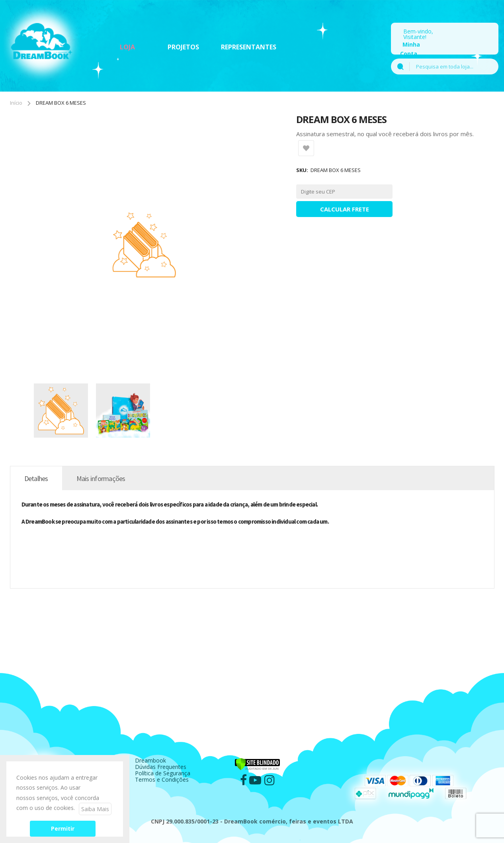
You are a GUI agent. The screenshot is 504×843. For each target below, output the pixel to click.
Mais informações (101, 478)
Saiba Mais (95, 809)
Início (16, 103)
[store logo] (42, 44)
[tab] (36, 478)
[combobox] (454, 67)
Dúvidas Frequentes (161, 767)
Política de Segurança (163, 773)
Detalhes (36, 478)
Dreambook (150, 760)
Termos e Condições (162, 779)
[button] (65, 411)
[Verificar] (257, 760)
